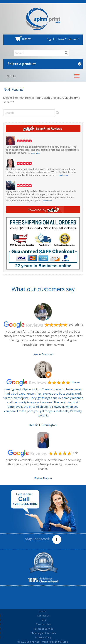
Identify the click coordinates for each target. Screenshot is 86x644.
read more (36, 153)
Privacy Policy (43, 637)
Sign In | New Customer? (63, 39)
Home (42, 611)
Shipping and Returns (43, 633)
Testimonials (43, 624)
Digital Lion (62, 642)
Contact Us (43, 616)
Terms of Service (43, 629)
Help (43, 620)
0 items (27, 39)
